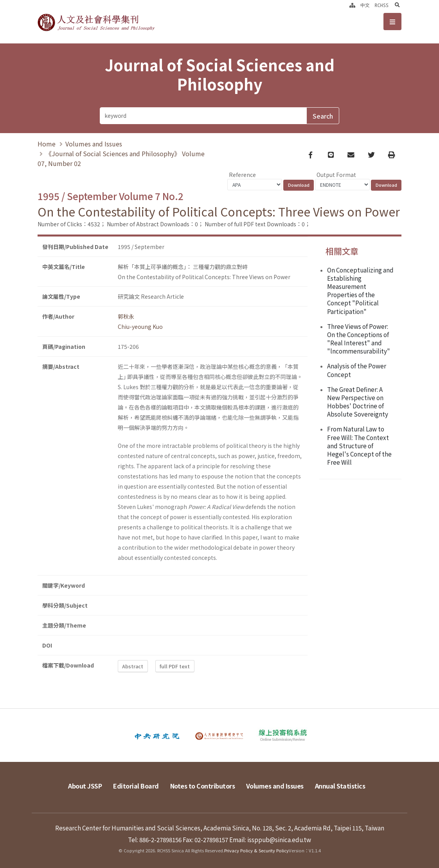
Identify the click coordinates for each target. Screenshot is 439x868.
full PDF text (175, 666)
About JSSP (85, 786)
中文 (365, 5)
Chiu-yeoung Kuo (140, 327)
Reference (242, 175)
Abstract (133, 666)
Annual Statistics (340, 786)
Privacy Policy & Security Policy (256, 850)
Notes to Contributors (203, 786)
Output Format (336, 175)
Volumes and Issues (94, 144)
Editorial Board (136, 786)
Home (47, 144)
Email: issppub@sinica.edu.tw (270, 839)
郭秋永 (126, 316)
